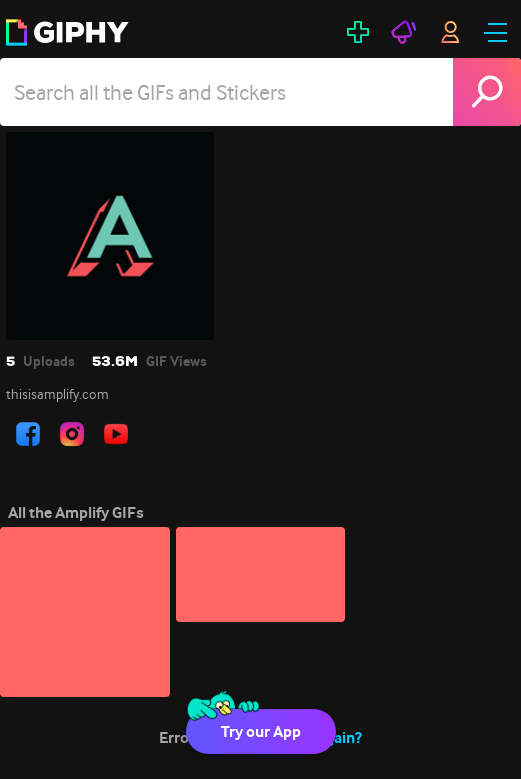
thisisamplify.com (57, 394)
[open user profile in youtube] (116, 434)
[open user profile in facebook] (28, 434)
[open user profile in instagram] (72, 434)
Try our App (261, 731)
